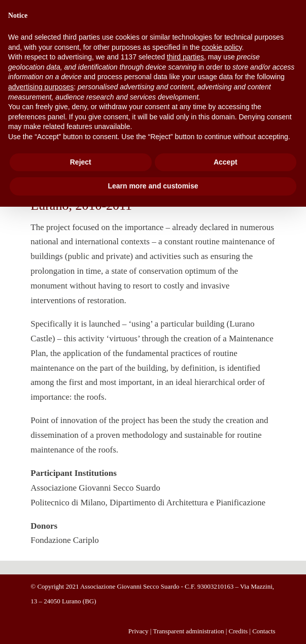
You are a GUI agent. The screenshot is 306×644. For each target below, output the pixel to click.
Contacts (264, 631)
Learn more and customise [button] (153, 186)
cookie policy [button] (222, 47)
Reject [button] (81, 162)
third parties (185, 57)
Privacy (139, 631)
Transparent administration (188, 631)
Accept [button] (226, 162)
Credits (239, 631)
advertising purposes (41, 87)
